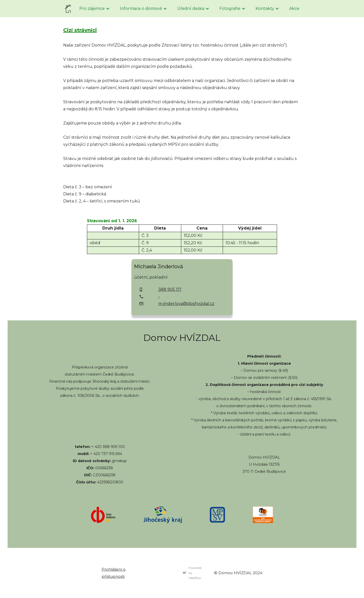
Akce (294, 8)
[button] (95, 9)
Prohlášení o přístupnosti (114, 573)
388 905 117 (170, 289)
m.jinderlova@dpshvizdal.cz (186, 304)
